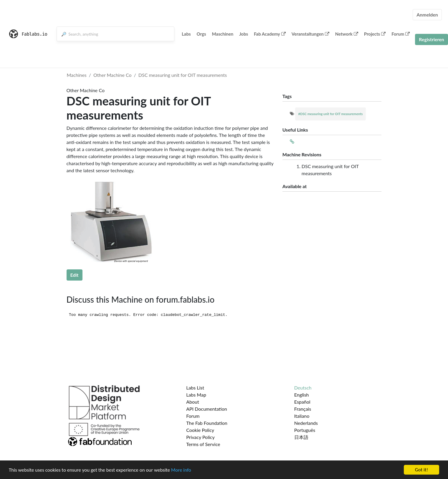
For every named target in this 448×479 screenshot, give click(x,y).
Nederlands (306, 423)
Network (347, 34)
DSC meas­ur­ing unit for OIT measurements (183, 75)
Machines (77, 75)
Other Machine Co (113, 75)
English (302, 395)
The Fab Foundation (207, 423)
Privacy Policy (200, 437)
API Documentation (207, 409)
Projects (375, 34)
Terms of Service (203, 444)
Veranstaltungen (310, 34)
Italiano (302, 416)
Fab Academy (270, 34)
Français (303, 409)
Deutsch (303, 388)
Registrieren (432, 39)
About (193, 402)
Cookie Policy (200, 430)
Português (305, 430)
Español (302, 402)
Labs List (195, 388)
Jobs (244, 34)
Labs (186, 34)
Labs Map (196, 395)
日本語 (301, 437)
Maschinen (223, 34)
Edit (75, 275)
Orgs (201, 34)
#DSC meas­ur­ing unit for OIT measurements (330, 114)
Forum (401, 34)
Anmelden (427, 15)
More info (181, 470)
